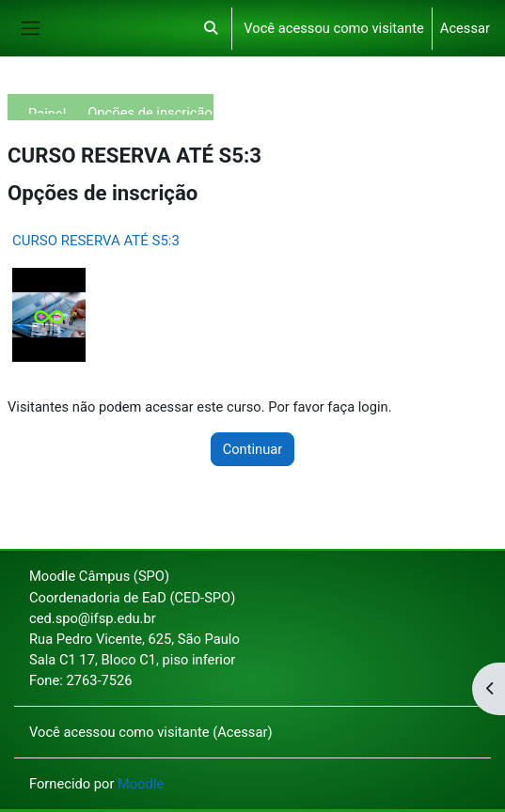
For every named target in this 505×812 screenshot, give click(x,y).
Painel (47, 109)
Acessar (465, 28)
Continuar (253, 449)
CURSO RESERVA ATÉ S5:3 (96, 241)
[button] (211, 28)
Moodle (141, 784)
